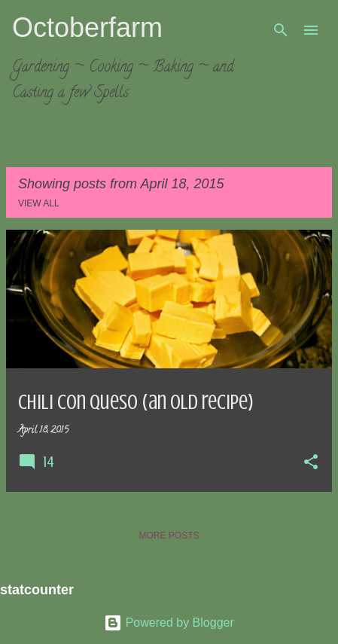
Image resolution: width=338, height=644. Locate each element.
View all (39, 203)
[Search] (281, 30)
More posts (169, 536)
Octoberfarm (87, 27)
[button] (311, 463)
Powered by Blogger (169, 623)
